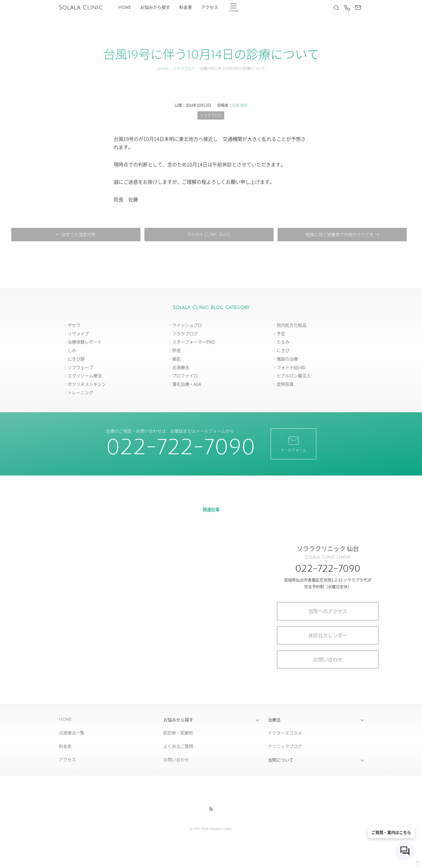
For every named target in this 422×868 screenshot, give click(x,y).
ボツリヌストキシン (87, 384)
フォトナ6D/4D (291, 367)
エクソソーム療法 (85, 375)
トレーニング (80, 392)
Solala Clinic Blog (209, 234)
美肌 (176, 359)
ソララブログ (184, 69)
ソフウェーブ (80, 367)
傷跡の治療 (287, 359)
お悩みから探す (155, 7)
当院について (281, 760)
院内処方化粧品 (292, 325)
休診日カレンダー (328, 635)
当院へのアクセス (328, 611)
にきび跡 (76, 359)
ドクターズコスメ (285, 733)
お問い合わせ (328, 659)
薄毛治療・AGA (187, 384)
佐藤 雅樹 (240, 105)
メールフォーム (293, 444)
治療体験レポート (85, 342)
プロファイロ (185, 375)
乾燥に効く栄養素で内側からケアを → (342, 234)
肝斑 (176, 350)
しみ (72, 350)
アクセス (210, 7)
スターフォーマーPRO (193, 342)
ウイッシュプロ (187, 325)
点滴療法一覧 (72, 733)
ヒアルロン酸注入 (294, 375)
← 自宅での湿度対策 (76, 234)
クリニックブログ (285, 746)
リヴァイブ (78, 333)
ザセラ (74, 325)
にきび (283, 350)
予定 (281, 333)
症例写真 (285, 384)
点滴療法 (181, 367)
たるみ (283, 342)
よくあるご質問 (178, 746)
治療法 (274, 720)
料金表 (186, 7)
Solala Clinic (81, 8)
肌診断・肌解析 (178, 733)
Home (125, 7)
